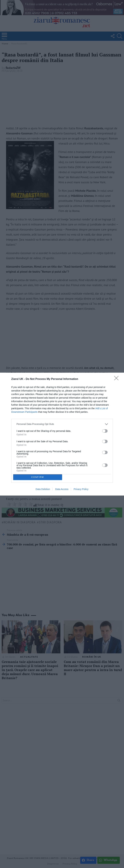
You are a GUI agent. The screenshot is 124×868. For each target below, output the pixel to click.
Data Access (62, 489)
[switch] (105, 431)
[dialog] (62, 434)
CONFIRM (38, 477)
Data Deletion (43, 489)
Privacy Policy (81, 489)
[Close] (117, 379)
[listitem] (62, 424)
